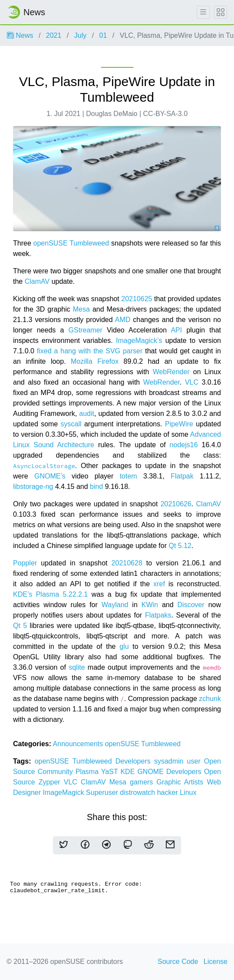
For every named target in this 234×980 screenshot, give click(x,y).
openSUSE (51, 243)
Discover (191, 605)
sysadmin (171, 761)
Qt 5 (20, 626)
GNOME (152, 772)
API (176, 330)
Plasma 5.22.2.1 (62, 594)
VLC (192, 382)
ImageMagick (64, 792)
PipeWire (179, 424)
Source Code (178, 962)
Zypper (51, 782)
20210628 (127, 563)
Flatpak (182, 476)
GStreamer (86, 330)
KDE (129, 772)
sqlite (77, 667)
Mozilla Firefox (95, 361)
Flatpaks (158, 615)
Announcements (79, 744)
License (216, 962)
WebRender (171, 372)
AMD (123, 320)
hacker (168, 792)
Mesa (81, 309)
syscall (71, 424)
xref (159, 584)
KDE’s (23, 594)
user (196, 761)
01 (103, 35)
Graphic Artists (182, 782)
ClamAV (37, 281)
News (20, 35)
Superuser (103, 792)
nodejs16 (184, 445)
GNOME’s (50, 476)
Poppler (25, 563)
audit (87, 414)
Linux (188, 792)
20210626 (176, 504)
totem (129, 476)
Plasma (88, 772)
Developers (135, 761)
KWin (150, 605)
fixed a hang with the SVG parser (90, 351)
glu (124, 646)
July (80, 35)
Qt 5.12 (180, 546)
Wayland (115, 605)
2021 (54, 35)
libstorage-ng (33, 487)
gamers (143, 782)
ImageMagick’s (139, 341)
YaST (111, 772)
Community (57, 772)
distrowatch (138, 792)
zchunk (210, 699)
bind (96, 487)
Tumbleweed (89, 243)
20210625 (137, 299)
